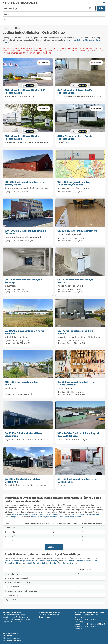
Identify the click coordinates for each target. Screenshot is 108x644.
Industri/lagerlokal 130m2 (70, 286)
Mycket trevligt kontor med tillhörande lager (27, 142)
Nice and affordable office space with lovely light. (30, 237)
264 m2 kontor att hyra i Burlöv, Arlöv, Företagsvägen (26, 91)
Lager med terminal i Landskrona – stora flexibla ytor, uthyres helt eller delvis (43, 439)
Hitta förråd (7, 636)
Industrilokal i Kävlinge (16, 337)
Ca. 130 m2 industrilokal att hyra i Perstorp (76, 281)
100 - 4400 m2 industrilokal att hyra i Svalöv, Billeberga (78, 434)
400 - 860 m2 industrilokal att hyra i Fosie (25, 383)
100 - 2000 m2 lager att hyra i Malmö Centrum (25, 232)
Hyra (59, 238)
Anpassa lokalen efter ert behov (73, 188)
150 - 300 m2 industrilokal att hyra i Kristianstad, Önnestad (77, 183)
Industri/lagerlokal (66, 388)
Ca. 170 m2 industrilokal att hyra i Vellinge (76, 332)
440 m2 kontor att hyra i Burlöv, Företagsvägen (75, 91)
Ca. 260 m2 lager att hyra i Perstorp (77, 231)
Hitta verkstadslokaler (12, 640)
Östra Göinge (15, 28)
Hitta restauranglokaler (12, 638)
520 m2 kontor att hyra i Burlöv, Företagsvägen (75, 137)
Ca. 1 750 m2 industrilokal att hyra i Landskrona (24, 434)
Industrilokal (11, 286)
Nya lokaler (10, 388)
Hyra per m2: (10, 192)
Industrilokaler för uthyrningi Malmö (90, 624)
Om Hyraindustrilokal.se (49, 615)
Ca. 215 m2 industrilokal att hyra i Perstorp (23, 281)
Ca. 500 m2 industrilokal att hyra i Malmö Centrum (76, 383)
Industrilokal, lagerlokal (69, 234)
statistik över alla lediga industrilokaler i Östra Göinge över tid (38, 514)
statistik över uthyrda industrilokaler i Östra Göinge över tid (56, 517)
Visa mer (52, 547)
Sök (101, 8)
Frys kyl (61, 485)
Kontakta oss (44, 617)
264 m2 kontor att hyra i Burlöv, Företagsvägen (22, 137)
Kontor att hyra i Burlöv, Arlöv (20, 96)
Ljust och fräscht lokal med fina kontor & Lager (81, 96)
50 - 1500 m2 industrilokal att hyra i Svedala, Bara (77, 480)
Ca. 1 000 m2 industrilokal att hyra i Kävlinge (24, 332)
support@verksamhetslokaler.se (16, 619)
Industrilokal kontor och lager (72, 439)
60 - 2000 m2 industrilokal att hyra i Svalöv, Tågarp (25, 183)
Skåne (5, 28)
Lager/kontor (64, 142)
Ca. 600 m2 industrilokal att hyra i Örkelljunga (24, 480)
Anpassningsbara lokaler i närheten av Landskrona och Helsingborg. (39, 188)
